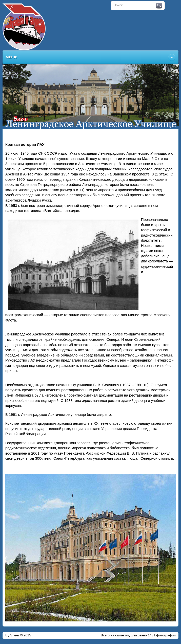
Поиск (159, 6)
